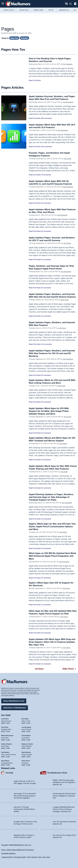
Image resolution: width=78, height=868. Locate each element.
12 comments (46, 605)
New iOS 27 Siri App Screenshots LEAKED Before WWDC (24, 809)
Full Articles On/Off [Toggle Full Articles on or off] (20, 857)
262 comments (46, 118)
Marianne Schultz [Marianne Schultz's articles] (27, 744)
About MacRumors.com (14, 701)
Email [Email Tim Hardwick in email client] (23, 740)
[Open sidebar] (75, 4)
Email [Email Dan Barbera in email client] (3, 756)
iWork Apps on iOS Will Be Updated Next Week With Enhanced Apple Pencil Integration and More (52, 556)
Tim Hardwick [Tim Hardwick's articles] (26, 736)
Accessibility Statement (8, 853)
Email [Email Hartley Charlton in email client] (3, 748)
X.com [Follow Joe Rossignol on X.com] (28, 731)
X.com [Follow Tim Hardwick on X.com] (28, 740)
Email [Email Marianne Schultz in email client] (23, 748)
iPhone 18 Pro (9, 10)
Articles (24, 38)
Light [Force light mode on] (44, 857)
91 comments (46, 433)
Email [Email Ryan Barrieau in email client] (23, 756)
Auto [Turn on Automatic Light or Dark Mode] (40, 857)
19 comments (46, 519)
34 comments (46, 288)
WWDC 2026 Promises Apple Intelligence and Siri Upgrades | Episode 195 (64, 782)
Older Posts (70, 669)
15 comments (46, 578)
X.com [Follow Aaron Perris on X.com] (28, 765)
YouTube (9, 773)
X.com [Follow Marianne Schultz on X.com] (28, 748)
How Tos (14, 38)
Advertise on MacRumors (15, 708)
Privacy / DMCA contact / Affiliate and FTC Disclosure (18, 850)
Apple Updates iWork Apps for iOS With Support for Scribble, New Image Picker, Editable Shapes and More (49, 411)
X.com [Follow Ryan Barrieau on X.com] (28, 756)
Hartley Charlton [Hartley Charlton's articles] (7, 744)
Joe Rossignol (68, 102)
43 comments (46, 460)
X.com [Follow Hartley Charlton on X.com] (8, 748)
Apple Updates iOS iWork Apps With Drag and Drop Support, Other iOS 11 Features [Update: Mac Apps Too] (52, 642)
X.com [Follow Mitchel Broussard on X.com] (8, 740)
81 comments (46, 260)
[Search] (71, 4)
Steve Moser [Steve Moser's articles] (5, 761)
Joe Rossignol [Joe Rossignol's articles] (26, 727)
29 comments (46, 633)
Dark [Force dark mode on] (48, 857)
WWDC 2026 (38, 10)
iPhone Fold (24, 10)
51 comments (46, 488)
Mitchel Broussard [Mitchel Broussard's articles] (7, 736)
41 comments (46, 548)
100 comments (46, 147)
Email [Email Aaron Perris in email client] (23, 765)
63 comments (46, 231)
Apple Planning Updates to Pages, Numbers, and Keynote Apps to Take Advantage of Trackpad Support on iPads (51, 497)
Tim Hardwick (67, 64)
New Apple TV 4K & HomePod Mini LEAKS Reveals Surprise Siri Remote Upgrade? (25, 796)
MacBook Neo (64, 10)
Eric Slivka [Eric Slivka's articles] (25, 719)
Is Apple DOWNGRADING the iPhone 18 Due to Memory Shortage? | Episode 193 (64, 809)
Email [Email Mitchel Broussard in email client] (3, 740)
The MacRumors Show (57, 773)
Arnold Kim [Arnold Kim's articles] (5, 719)
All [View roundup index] (75, 10)
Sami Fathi (64, 300)
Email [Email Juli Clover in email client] (3, 731)
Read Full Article (35, 80)
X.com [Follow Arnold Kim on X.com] (8, 723)
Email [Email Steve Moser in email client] (3, 765)
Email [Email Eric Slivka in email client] (23, 723)
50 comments (46, 203)
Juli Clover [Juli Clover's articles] (5, 727)
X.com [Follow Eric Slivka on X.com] (28, 723)
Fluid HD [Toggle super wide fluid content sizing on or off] (34, 857)
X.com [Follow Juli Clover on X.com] (8, 731)
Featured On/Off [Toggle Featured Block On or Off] (7, 857)
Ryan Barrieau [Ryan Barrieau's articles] (26, 752)
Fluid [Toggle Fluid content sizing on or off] (29, 857)
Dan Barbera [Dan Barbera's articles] (5, 752)
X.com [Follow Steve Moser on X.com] (8, 765)
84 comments (46, 402)
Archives (39, 669)
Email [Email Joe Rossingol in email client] (23, 731)
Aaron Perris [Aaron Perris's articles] (26, 761)
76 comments (46, 175)
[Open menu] (3, 4)
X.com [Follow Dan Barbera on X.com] (8, 756)
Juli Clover (68, 159)
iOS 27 (51, 10)
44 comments (46, 316)
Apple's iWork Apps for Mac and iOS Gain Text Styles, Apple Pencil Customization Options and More (52, 527)
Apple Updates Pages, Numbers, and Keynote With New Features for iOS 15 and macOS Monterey (52, 353)
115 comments (46, 344)
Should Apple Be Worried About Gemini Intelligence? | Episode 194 (64, 796)
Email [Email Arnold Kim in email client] (3, 723)
